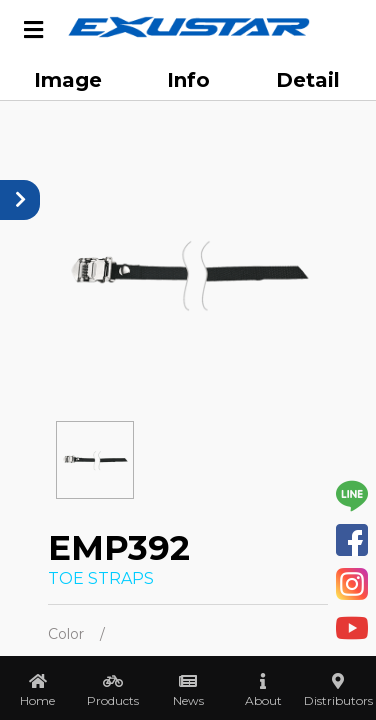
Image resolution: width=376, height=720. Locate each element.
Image (68, 80)
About (263, 700)
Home (37, 700)
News (188, 700)
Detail (308, 80)
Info (188, 80)
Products (113, 700)
